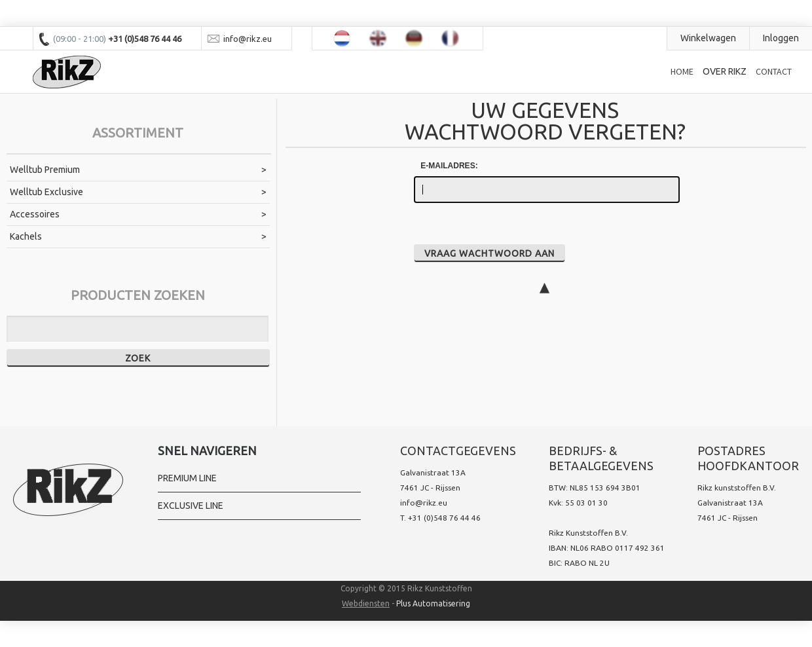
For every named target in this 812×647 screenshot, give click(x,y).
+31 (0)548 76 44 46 (444, 518)
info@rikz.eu (424, 503)
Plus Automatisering (433, 603)
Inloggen (781, 38)
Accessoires (35, 214)
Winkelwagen (708, 38)
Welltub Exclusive (46, 192)
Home (682, 71)
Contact (774, 71)
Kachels (26, 236)
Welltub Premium (45, 170)
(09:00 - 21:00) (81, 39)
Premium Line (187, 478)
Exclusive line (191, 506)
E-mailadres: (449, 166)
